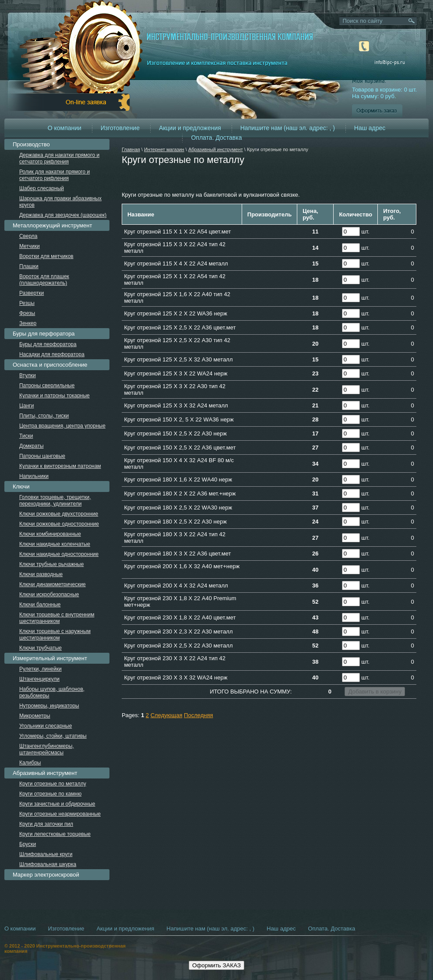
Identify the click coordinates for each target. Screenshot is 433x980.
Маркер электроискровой (46, 875)
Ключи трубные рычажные (52, 564)
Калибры (30, 763)
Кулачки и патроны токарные (55, 396)
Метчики (30, 246)
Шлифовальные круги (46, 854)
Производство (31, 144)
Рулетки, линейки (40, 669)
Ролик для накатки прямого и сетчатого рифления (55, 175)
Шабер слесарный (42, 188)
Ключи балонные (40, 605)
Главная (131, 149)
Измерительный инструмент (50, 658)
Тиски (26, 436)
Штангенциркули (39, 679)
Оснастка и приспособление (50, 365)
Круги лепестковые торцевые (55, 834)
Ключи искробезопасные (49, 594)
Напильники (34, 476)
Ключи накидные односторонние (59, 554)
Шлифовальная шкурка (48, 864)
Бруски (28, 844)
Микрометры (35, 716)
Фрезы (27, 313)
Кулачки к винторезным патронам (60, 466)
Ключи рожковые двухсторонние (59, 514)
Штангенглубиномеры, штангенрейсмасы (47, 749)
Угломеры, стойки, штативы (53, 736)
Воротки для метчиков (46, 256)
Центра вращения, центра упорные (62, 426)
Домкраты (32, 446)
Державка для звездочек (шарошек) (63, 215)
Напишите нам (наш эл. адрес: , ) (288, 128)
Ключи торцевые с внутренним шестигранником (57, 618)
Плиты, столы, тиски (44, 416)
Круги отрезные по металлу (53, 784)
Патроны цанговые (42, 456)
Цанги (27, 406)
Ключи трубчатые (40, 648)
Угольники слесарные (46, 726)
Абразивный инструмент (216, 149)
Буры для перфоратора (44, 334)
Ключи (21, 486)
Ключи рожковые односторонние (59, 524)
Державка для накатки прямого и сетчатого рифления (59, 158)
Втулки (28, 375)
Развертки (32, 293)
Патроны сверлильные (47, 386)
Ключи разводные (41, 574)
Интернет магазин (164, 149)
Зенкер (28, 323)
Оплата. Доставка (216, 138)
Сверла (28, 236)
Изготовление (120, 128)
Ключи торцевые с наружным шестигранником (55, 635)
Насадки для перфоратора (52, 354)
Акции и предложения (190, 128)
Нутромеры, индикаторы (49, 706)
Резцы (27, 303)
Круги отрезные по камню (50, 794)
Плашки (29, 266)
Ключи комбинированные (50, 534)
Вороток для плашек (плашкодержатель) (44, 280)
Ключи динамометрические (53, 584)
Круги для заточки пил (46, 824)
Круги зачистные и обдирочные (57, 804)
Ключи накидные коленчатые (55, 544)
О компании (65, 128)
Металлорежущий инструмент (52, 225)
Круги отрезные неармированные (60, 814)
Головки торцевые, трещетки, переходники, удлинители (55, 501)
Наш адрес (370, 128)
